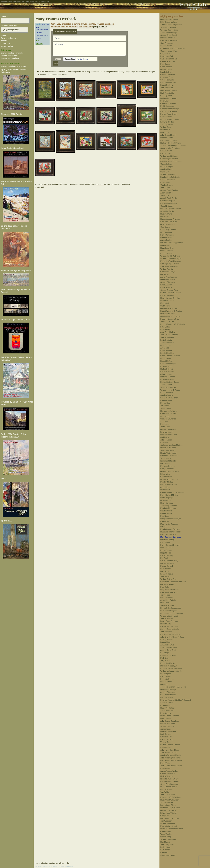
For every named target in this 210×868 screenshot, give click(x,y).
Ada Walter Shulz (167, 645)
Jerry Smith (165, 661)
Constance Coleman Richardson (173, 582)
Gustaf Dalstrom (167, 206)
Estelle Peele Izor (168, 379)
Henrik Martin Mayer (169, 453)
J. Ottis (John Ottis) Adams (171, 25)
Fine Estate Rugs (32, 1)
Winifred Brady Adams (169, 30)
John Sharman (166, 632)
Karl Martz (165, 442)
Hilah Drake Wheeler (169, 787)
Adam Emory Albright (169, 33)
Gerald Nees (166, 500)
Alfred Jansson (166, 385)
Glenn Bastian (166, 67)
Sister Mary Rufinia (168, 600)
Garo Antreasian (167, 43)
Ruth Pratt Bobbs (167, 93)
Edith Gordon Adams (169, 22)
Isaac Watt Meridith (168, 461)
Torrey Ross (165, 595)
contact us (5, 43)
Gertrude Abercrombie (169, 19)
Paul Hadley (165, 329)
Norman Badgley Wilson (170, 808)
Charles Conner (167, 185)
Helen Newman (167, 503)
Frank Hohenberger (168, 364)
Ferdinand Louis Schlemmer (172, 613)
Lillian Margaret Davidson (171, 209)
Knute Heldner (166, 350)
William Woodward (168, 823)
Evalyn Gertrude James (170, 382)
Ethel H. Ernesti (167, 253)
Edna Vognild (166, 768)
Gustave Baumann (168, 75)
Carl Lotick (165, 437)
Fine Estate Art (19, 1)
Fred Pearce (165, 542)
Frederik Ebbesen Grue (170, 319)
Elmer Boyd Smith (168, 663)
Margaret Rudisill (167, 597)
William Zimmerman (168, 839)
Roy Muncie (165, 490)
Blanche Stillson (167, 697)
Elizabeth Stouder (168, 705)
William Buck (166, 127)
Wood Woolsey (167, 834)
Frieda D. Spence (168, 679)
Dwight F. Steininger (168, 689)
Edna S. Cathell (167, 151)
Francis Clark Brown (169, 111)
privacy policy (7, 46)
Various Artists (166, 46)
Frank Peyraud (166, 550)
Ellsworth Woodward (169, 826)
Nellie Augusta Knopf (169, 411)
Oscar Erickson (167, 251)
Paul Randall (166, 569)
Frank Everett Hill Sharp (170, 634)
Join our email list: (9, 26)
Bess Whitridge (167, 789)
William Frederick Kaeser (170, 390)
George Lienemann (168, 429)
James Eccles (166, 240)
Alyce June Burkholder (169, 140)
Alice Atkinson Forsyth (169, 266)
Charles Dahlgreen (168, 201)
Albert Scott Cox (167, 193)
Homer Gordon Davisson (170, 219)
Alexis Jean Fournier (169, 277)
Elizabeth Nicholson (168, 508)
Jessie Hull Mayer (168, 450)
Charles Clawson (167, 169)
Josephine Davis (167, 211)
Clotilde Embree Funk (169, 290)
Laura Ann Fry (166, 285)
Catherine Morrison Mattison (172, 445)
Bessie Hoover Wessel (169, 781)
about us (5, 41)
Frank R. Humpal (167, 372)
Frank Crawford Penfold (170, 545)
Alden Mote (165, 487)
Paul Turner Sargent (168, 611)
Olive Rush (165, 603)
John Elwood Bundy (168, 135)
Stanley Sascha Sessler (170, 629)
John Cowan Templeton (170, 721)
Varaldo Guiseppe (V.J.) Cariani (173, 146)
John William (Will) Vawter (171, 758)
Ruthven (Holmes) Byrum (171, 143)
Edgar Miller (165, 474)
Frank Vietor (165, 763)
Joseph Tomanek (167, 726)
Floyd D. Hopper (167, 366)
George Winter (166, 816)
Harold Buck (165, 130)
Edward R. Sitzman (168, 655)
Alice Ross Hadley (168, 332)
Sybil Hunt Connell (168, 180)
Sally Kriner (165, 416)
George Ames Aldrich (169, 35)
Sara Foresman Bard (169, 59)
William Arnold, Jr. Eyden (170, 256)
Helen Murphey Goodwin (170, 298)
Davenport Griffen (168, 314)
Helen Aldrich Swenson (170, 716)
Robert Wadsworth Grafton (171, 311)
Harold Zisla (165, 842)
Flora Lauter (165, 424)
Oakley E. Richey (167, 584)
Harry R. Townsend (168, 732)
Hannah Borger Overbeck (171, 532)
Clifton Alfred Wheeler (169, 784)
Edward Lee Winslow (169, 813)
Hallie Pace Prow (167, 563)
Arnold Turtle (166, 747)
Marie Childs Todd (168, 724)
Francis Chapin (167, 153)
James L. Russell (167, 605)
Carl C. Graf (165, 306)
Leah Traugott (166, 734)
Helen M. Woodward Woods (172, 829)
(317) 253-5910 (100, 27)
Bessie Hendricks (167, 353)
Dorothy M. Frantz (168, 280)
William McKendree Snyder (171, 671)
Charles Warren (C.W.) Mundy (173, 492)
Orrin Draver (165, 227)
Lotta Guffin (165, 327)
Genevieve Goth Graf (169, 308)
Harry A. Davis (166, 214)
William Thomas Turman (170, 745)
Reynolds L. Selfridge (169, 626)
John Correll (165, 188)
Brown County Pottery (169, 561)
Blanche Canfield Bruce (170, 119)
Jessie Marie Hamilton (169, 335)
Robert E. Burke (167, 138)
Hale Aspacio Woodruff (170, 818)
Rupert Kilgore (166, 400)
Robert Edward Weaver (170, 779)
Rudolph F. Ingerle (168, 377)
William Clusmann (168, 174)
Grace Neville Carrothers (170, 148)
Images (58, 59)
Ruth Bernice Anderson (170, 40)
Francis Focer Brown (169, 114)
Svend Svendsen (167, 710)
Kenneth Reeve (167, 574)
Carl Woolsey (166, 831)
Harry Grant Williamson (170, 800)
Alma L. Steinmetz (168, 692)
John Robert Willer (168, 795)
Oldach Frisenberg (168, 282)
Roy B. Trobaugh (167, 739)
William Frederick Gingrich (171, 293)
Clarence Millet (166, 477)
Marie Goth (165, 303)
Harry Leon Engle (168, 248)
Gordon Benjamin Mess (170, 471)
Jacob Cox (165, 195)
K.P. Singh (165, 653)
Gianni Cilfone (166, 164)
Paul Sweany (166, 713)
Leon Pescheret (167, 548)
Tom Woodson (166, 821)
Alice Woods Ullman (168, 753)
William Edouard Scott (169, 616)
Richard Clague (167, 167)
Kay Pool (164, 558)
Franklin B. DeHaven (169, 222)
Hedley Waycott (167, 776)
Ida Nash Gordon (167, 301)
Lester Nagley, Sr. (168, 498)
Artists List (39, 187)
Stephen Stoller (167, 703)
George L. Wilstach (168, 810)
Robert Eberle (166, 237)
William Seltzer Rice (168, 579)
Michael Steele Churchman (171, 161)
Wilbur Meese (166, 458)
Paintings (39, 44)
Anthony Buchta (167, 124)
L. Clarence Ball (167, 56)
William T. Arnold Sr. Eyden (171, 259)
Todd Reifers (166, 576)
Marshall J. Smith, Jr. (169, 666)
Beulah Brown (166, 117)
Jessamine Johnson (168, 387)
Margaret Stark (166, 682)
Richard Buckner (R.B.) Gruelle (173, 324)
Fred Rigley (165, 587)
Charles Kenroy (167, 395)
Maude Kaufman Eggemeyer (172, 243)
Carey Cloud (165, 172)
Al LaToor (164, 421)
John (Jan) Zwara (168, 845)
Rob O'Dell (165, 521)
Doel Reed (165, 571)
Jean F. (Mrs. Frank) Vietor (171, 766)
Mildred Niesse (166, 513)
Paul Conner (165, 182)
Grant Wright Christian (169, 159)
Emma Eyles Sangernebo (171, 608)
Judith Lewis (165, 427)
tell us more (47, 184)
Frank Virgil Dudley (168, 230)
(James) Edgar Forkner (170, 264)
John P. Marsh (166, 440)
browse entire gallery (10, 58)
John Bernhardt (167, 88)
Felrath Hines (166, 358)
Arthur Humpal (166, 374)
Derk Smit (164, 658)
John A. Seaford (167, 619)
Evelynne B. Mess (168, 466)
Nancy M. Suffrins (168, 708)
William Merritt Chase (169, 156)
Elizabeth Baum (167, 72)
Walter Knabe (166, 408)
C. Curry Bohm (166, 96)
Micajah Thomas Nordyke (171, 519)
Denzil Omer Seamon (169, 621)
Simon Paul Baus (167, 80)
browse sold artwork (10, 56)
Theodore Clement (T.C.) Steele (173, 687)
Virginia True (166, 742)
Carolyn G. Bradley (168, 103)
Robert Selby (166, 624)
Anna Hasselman (167, 343)
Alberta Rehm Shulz (168, 650)
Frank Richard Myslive (169, 495)
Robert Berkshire (167, 85)
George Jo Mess (167, 469)
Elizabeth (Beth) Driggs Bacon (173, 48)
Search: (5, 16)
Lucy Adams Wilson (168, 805)
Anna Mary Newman (169, 506)
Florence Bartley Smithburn (171, 668)
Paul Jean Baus (167, 77)
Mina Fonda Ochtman (169, 524)
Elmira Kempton (167, 393)
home (3, 35)
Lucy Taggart (166, 718)
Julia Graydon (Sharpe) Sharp (172, 637)
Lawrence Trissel (167, 737)
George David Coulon (169, 190)
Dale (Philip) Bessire (169, 90)
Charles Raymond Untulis (171, 755)
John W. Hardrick (167, 337)
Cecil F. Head (166, 345)
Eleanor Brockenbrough (170, 109)
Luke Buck (165, 132)
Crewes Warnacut (168, 774)
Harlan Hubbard (167, 369)
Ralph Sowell (166, 676)
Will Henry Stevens (168, 695)
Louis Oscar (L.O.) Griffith (171, 316)
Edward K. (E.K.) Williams (171, 797)
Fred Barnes (165, 64)
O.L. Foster (165, 274)
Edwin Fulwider (167, 287)
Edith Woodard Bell (168, 82)
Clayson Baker (166, 54)
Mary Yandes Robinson (170, 590)
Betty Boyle (165, 101)
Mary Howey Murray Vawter (172, 760)
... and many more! (168, 855)
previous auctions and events (14, 66)
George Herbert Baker (169, 51)
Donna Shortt (166, 642)
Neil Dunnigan (166, 232)
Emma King (165, 403)
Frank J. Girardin (167, 295)
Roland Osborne (167, 527)
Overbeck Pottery (167, 540)
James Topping (167, 729)
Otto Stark (165, 684)
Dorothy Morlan (167, 482)
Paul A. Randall (167, 566)
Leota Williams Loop (169, 435)
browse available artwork (12, 53)
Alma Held (165, 348)
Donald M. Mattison (168, 448)
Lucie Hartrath (166, 340)
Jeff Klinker (165, 406)
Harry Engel (165, 245)
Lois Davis (165, 216)
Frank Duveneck (167, 235)
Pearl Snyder (166, 674)
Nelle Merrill (165, 463)
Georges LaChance (168, 419)
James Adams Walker (169, 771)
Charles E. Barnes (168, 61)
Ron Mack (165, 852)
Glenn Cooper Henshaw (170, 356)
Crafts (38, 41)
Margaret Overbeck (168, 534)
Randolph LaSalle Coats (170, 177)
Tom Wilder (165, 792)
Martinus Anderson (168, 38)
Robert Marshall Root (169, 592)
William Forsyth (167, 269)
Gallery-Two (45, 1)
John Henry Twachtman (170, 750)
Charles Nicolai (167, 511)
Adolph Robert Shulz (169, 647)
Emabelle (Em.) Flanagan (171, 261)
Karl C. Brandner (167, 106)
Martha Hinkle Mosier (169, 485)
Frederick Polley (167, 555)
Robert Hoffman (167, 361)
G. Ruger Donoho (168, 224)
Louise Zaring (166, 837)
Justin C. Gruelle (167, 322)
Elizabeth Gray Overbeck (170, 529)
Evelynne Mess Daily (169, 203)
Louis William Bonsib (169, 98)
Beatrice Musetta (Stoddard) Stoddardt (176, 700)
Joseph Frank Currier (169, 198)
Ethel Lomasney (167, 432)
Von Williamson (167, 802)
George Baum (166, 69)
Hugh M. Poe (166, 553)
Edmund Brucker (167, 122)
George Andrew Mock (169, 479)
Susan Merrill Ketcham (170, 398)
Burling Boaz (166, 847)
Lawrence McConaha (169, 456)
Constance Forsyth (168, 272)
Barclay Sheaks (167, 640)
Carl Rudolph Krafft (168, 414)
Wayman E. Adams (168, 27)
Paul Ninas (165, 516)
